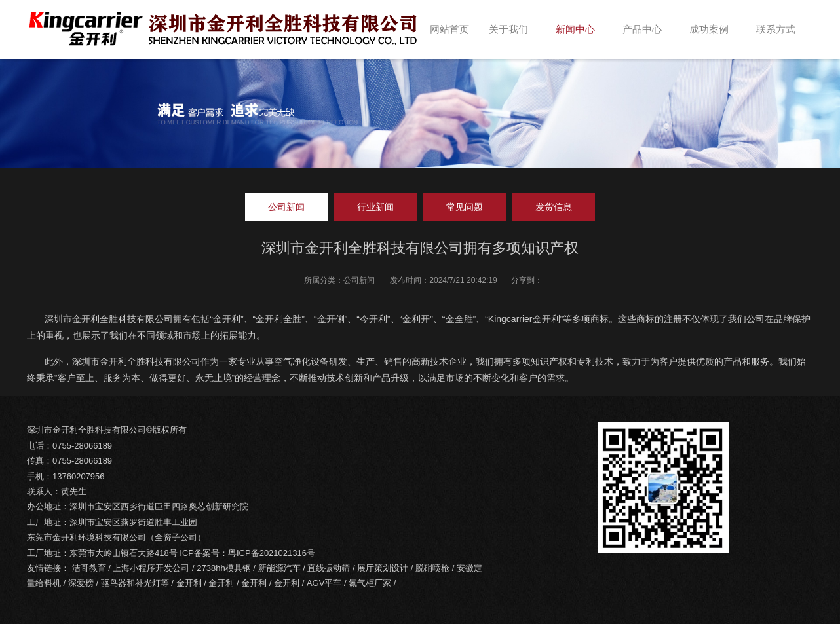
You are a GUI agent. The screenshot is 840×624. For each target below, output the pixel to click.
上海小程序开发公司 (151, 568)
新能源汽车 (279, 568)
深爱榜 (81, 583)
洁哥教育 (89, 568)
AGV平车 (324, 583)
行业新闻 (375, 207)
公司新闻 (286, 207)
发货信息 (554, 207)
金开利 (189, 583)
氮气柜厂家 (370, 583)
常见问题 (465, 207)
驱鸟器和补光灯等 (135, 583)
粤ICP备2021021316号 (272, 553)
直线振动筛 (329, 568)
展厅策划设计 (383, 568)
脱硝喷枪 (432, 568)
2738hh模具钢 (223, 568)
